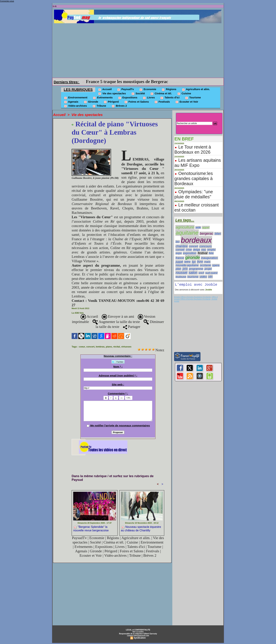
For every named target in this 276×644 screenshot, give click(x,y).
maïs (207, 262)
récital (117, 347)
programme (196, 269)
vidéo (203, 277)
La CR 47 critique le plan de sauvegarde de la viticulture (139, 82)
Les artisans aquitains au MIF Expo (198, 163)
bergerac (206, 233)
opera (216, 265)
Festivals (162, 102)
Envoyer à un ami (118, 316)
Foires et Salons (137, 102)
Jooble (208, 290)
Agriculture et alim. (196, 89)
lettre (187, 262)
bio (178, 242)
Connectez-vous (7, 1)
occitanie (205, 265)
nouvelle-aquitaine (187, 265)
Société (138, 94)
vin (210, 277)
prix (185, 269)
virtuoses (126, 347)
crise (189, 250)
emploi (211, 250)
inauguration (209, 258)
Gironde (91, 102)
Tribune (99, 106)
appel (206, 227)
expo (179, 253)
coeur (82, 347)
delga (197, 250)
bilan (218, 234)
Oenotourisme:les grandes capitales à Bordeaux (194, 178)
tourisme (193, 277)
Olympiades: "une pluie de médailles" (194, 194)
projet (208, 269)
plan (178, 269)
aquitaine (187, 233)
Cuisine (184, 94)
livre (200, 262)
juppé (179, 262)
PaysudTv (125, 89)
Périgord (111, 102)
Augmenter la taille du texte (116, 322)
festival (203, 253)
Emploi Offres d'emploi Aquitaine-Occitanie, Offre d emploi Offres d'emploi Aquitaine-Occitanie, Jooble (196, 299)
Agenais (71, 102)
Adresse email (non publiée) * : (118, 376)
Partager (132, 327)
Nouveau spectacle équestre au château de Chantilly (141, 529)
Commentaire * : (118, 393)
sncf (201, 273)
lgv (194, 262)
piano (109, 347)
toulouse (181, 277)
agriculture (185, 227)
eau (204, 250)
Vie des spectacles (112, 94)
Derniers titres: (67, 82)
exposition (190, 253)
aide (198, 227)
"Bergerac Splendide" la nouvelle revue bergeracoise (91, 529)
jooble (177, 302)
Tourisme (193, 98)
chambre (182, 246)
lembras (100, 347)
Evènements (103, 98)
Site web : (118, 384)
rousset (181, 273)
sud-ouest (211, 273)
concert (90, 347)
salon (193, 273)
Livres (149, 98)
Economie (148, 89)
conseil (180, 250)
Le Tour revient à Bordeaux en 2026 (193, 150)
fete (211, 253)
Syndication (140, 638)
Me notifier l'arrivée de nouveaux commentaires (120, 425)
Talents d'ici (170, 98)
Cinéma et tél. (161, 94)
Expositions (128, 98)
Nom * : (118, 367)
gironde (193, 257)
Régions (169, 89)
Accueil (105, 89)
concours (206, 246)
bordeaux (196, 240)
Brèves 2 (119, 106)
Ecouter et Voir (187, 102)
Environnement (76, 98)
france (180, 258)
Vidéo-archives (75, 106)
